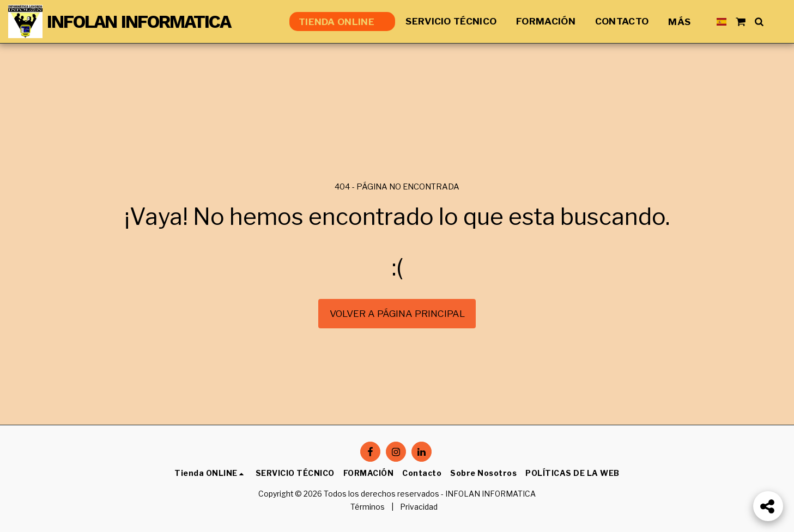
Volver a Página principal (397, 313)
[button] (740, 22)
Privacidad (419, 507)
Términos (368, 507)
